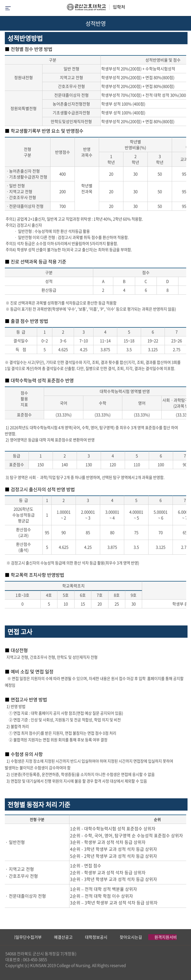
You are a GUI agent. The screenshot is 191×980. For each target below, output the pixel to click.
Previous (4, 937)
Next (184, 937)
